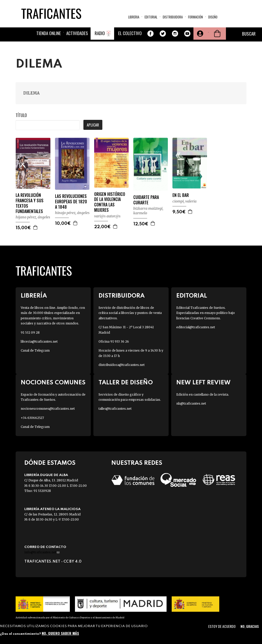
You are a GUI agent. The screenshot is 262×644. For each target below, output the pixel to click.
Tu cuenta (200, 34)
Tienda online (49, 33)
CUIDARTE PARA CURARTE (146, 200)
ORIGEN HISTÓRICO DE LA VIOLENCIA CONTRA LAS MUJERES (110, 202)
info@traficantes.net (42, 552)
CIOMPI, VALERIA (184, 201)
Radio (100, 33)
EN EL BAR (181, 195)
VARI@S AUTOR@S (107, 216)
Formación (195, 17)
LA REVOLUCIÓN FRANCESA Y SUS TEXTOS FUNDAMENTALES (30, 203)
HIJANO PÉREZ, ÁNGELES (33, 217)
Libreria (134, 17)
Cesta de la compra (217, 34)
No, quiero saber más (60, 633)
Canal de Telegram (35, 350)
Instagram (175, 34)
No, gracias (250, 626)
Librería (34, 296)
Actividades (77, 33)
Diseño (213, 17)
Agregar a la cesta (36, 227)
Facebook (150, 34)
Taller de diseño (126, 383)
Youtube (187, 34)
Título (21, 115)
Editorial (151, 17)
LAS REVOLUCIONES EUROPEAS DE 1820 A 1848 (71, 202)
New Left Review (203, 383)
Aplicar (93, 125)
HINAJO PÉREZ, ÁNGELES (72, 213)
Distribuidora (173, 17)
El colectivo (130, 33)
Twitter (163, 34)
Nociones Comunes (53, 383)
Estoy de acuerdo (222, 626)
